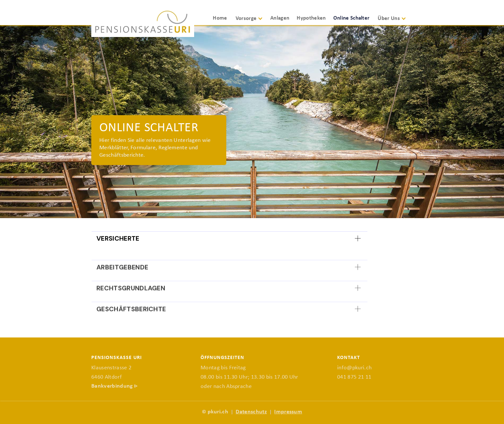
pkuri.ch (218, 412)
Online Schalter (351, 18)
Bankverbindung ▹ (114, 386)
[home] (143, 23)
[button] (252, 21)
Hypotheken (311, 18)
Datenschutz (251, 412)
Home (220, 18)
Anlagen (280, 18)
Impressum (288, 412)
